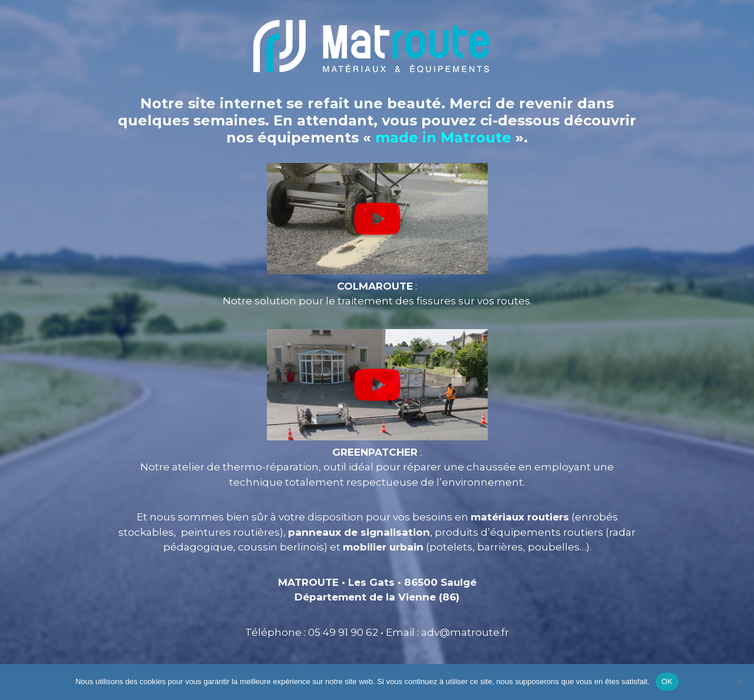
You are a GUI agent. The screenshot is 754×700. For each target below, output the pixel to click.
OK (667, 681)
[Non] (739, 682)
